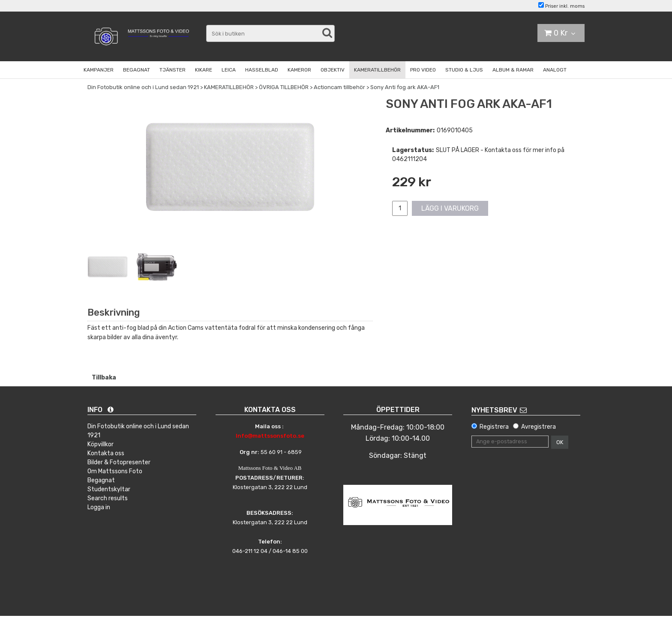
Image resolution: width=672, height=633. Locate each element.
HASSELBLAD (262, 70)
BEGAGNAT (136, 70)
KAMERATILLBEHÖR (377, 70)
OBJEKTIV (333, 70)
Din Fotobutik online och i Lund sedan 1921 (143, 87)
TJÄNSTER (172, 70)
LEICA (229, 70)
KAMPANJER (99, 70)
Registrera (494, 427)
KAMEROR (299, 70)
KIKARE (204, 70)
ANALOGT (555, 70)
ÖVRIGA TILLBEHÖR (284, 87)
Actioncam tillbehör (339, 87)
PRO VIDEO (423, 70)
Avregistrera (538, 427)
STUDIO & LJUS (464, 70)
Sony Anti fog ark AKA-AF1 (405, 87)
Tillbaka (104, 378)
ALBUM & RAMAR (513, 70)
